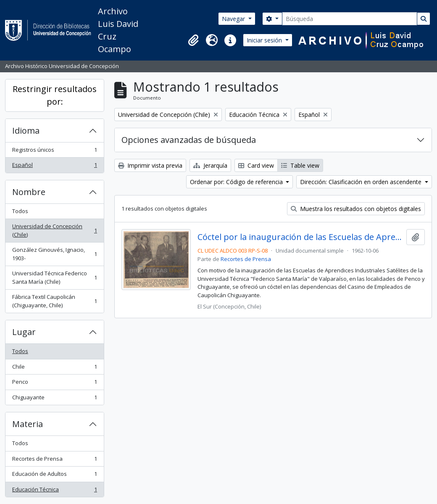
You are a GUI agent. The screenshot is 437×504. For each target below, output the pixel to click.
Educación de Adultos (54, 476)
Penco (54, 384)
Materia (28, 424)
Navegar (234, 19)
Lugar (24, 332)
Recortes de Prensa (54, 460)
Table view (300, 165)
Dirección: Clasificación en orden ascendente (362, 182)
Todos (20, 211)
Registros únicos (54, 152)
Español (54, 167)
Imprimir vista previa (150, 165)
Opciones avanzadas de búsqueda (189, 140)
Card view (256, 165)
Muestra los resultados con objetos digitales (356, 209)
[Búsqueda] (350, 19)
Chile (54, 368)
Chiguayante (54, 399)
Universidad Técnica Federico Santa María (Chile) (54, 277)
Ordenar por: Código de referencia (237, 182)
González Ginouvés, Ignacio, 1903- (54, 254)
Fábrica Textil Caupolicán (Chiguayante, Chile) (54, 301)
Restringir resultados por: (55, 95)
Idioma (26, 131)
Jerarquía (210, 165)
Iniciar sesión (265, 40)
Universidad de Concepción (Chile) (54, 230)
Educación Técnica (54, 491)
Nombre (29, 192)
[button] (193, 40)
